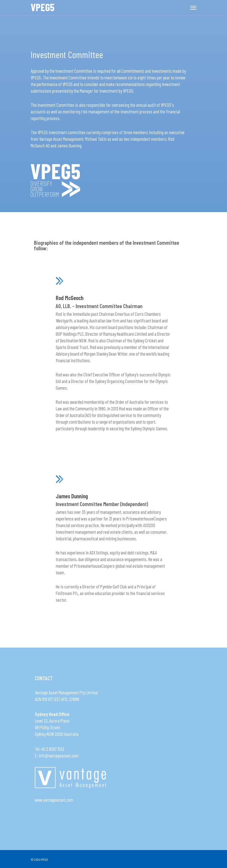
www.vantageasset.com (54, 800)
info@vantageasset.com (59, 755)
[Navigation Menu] (193, 7)
